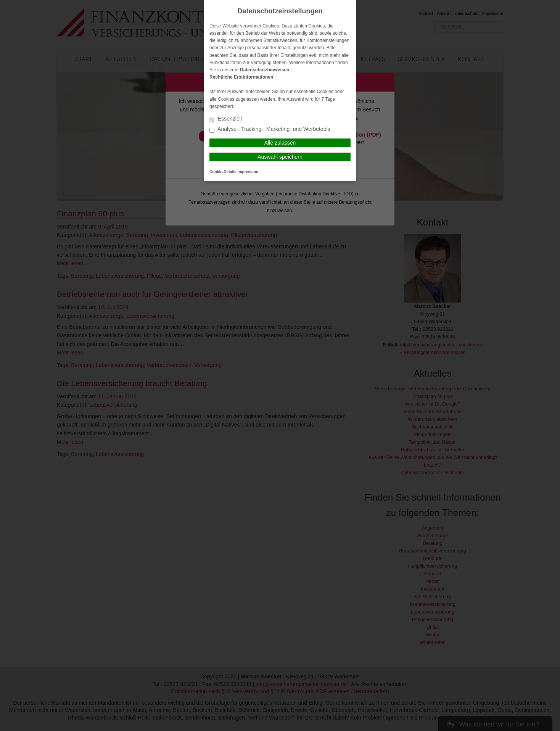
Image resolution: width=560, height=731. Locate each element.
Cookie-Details (223, 172)
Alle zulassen (280, 143)
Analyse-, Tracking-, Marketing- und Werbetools (270, 130)
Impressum (248, 172)
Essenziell (226, 119)
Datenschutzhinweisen (265, 70)
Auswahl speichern (280, 157)
